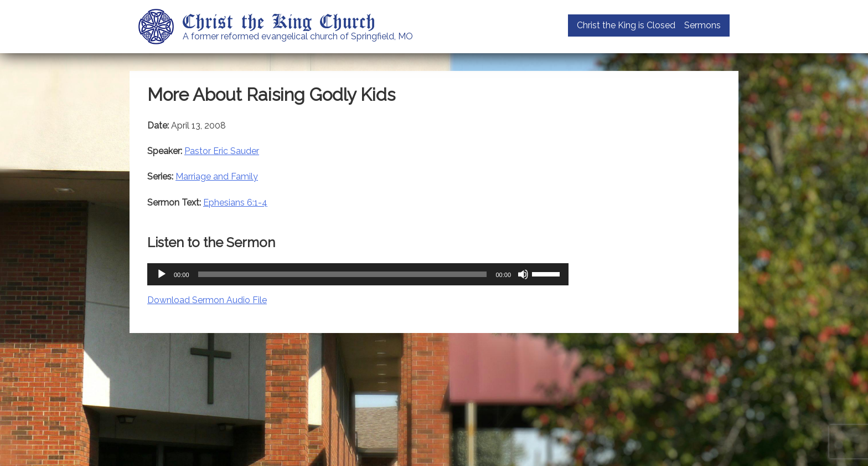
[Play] (162, 274)
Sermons (702, 25)
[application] (358, 274)
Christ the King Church (279, 21)
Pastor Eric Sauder (222, 151)
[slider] (343, 274)
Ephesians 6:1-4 (235, 203)
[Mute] (523, 274)
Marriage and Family (217, 176)
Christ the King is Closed (626, 25)
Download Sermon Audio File (207, 300)
